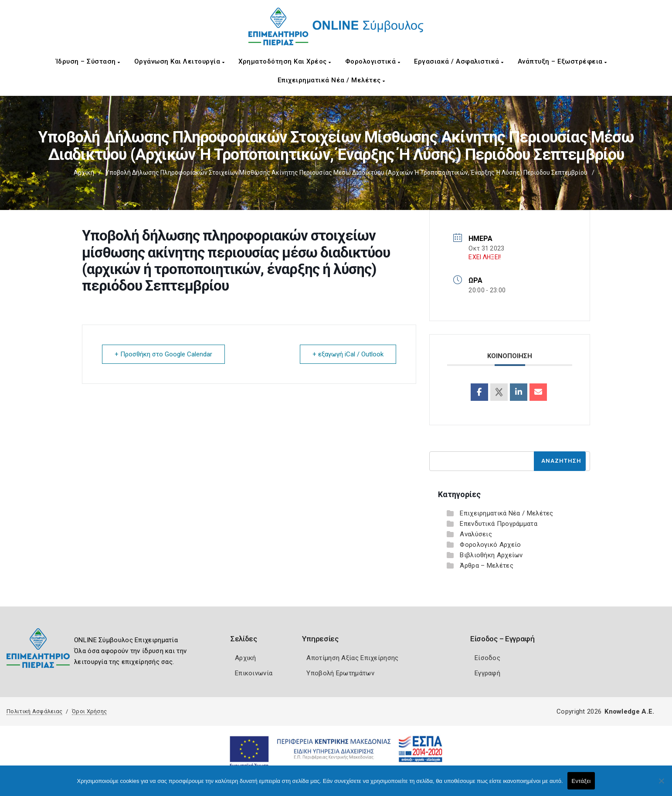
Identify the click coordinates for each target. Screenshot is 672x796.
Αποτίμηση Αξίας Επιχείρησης (352, 658)
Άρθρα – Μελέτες (487, 566)
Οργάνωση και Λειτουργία (180, 61)
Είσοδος (487, 658)
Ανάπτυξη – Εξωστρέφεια (562, 61)
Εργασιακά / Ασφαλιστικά (459, 61)
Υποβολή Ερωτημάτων (340, 673)
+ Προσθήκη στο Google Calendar (163, 354)
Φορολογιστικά (373, 61)
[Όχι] (661, 785)
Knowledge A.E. (629, 711)
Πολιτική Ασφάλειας (34, 711)
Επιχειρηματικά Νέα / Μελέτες (331, 80)
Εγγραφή (487, 673)
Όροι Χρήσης (89, 711)
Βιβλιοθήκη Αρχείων (491, 555)
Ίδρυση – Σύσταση (88, 61)
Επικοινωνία (254, 673)
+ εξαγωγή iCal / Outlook (348, 354)
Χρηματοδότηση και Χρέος (285, 61)
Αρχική (84, 173)
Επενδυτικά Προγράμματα (499, 524)
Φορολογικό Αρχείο (490, 545)
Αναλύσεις (476, 534)
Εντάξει (581, 781)
